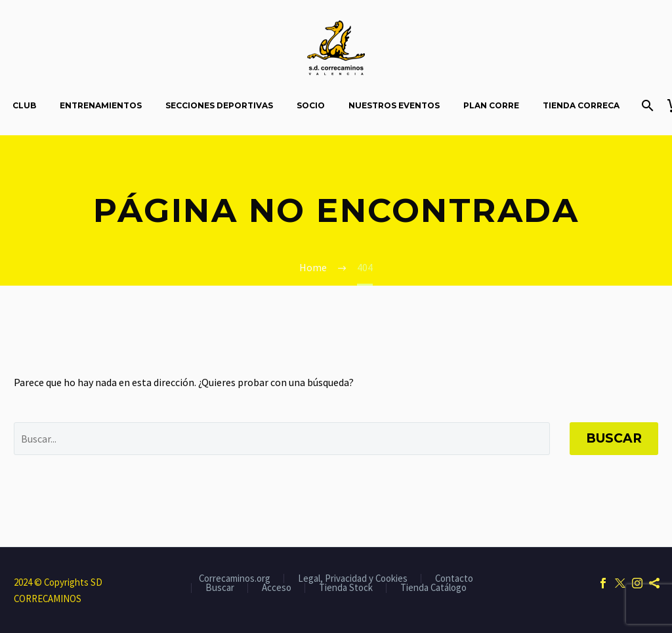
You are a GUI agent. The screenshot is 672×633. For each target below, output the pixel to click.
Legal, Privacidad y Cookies (353, 579)
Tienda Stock (346, 588)
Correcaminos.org (235, 579)
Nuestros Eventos (394, 105)
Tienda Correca (581, 105)
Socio (311, 105)
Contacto (454, 579)
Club (24, 105)
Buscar (614, 438)
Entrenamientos (101, 105)
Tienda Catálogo (433, 588)
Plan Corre (491, 105)
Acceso (277, 588)
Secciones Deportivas (219, 105)
